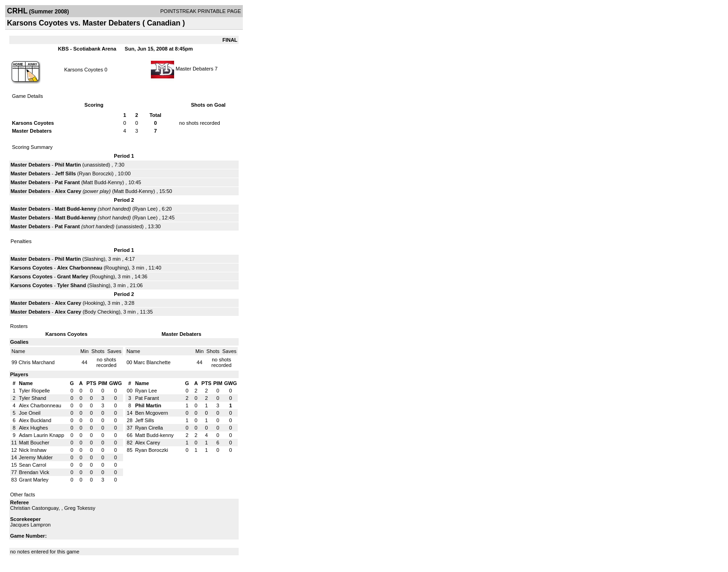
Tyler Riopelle (35, 391)
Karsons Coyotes (84, 70)
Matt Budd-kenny (75, 209)
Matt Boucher (34, 443)
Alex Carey (68, 191)
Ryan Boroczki (95, 174)
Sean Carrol (33, 465)
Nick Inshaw (33, 450)
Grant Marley (73, 276)
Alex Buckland (35, 420)
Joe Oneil (30, 413)
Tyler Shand (71, 285)
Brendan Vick (34, 472)
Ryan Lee (145, 209)
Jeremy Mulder (36, 457)
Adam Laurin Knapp (42, 435)
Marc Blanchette (152, 362)
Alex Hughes (33, 428)
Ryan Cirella (149, 428)
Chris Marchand (37, 362)
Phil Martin (68, 165)
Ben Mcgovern (152, 413)
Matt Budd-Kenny (103, 182)
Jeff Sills (65, 174)
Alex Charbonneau (80, 268)
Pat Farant (67, 182)
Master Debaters (194, 69)
